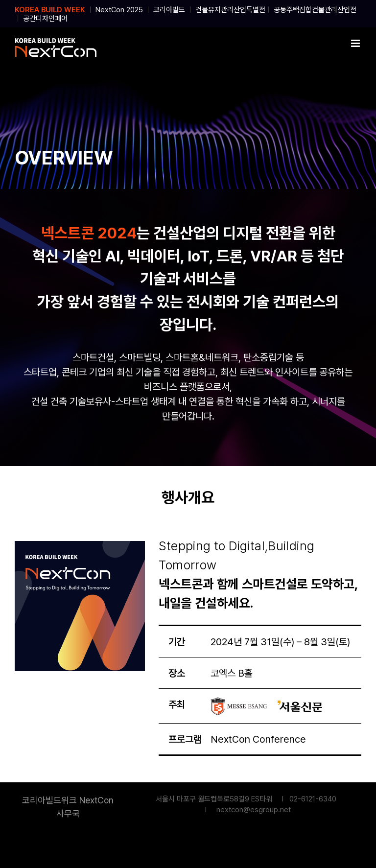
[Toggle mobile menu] (356, 43)
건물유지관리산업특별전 (230, 10)
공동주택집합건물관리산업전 (315, 10)
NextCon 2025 (119, 10)
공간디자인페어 (45, 19)
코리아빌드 (169, 10)
